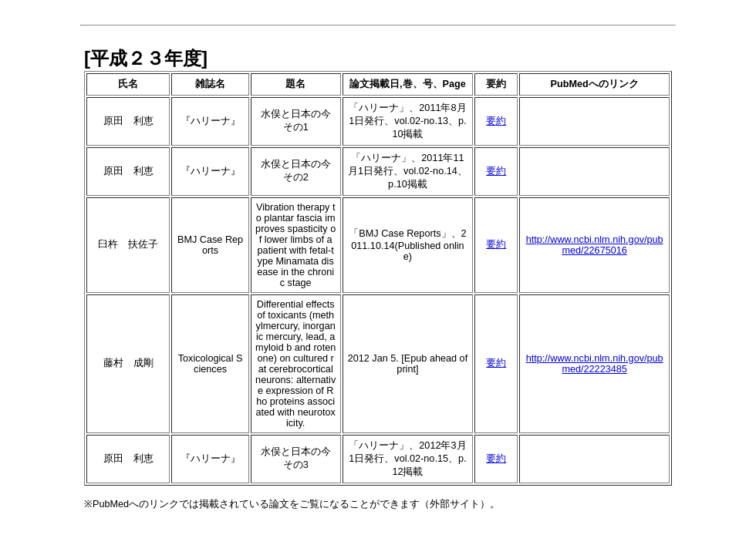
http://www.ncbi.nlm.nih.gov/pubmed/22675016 (595, 245)
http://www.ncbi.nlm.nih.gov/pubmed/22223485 (595, 364)
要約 (496, 121)
